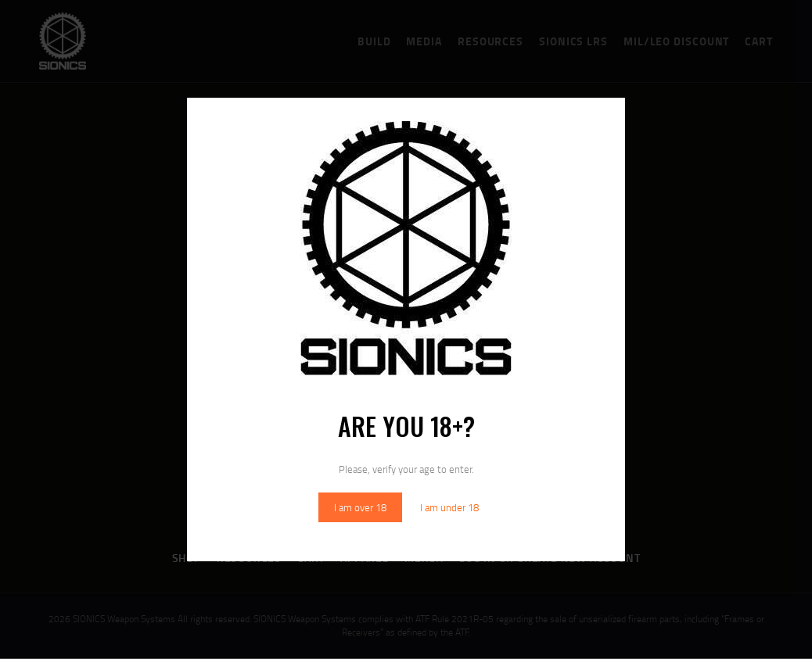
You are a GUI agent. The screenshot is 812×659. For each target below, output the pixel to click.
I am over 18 (360, 507)
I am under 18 (449, 507)
